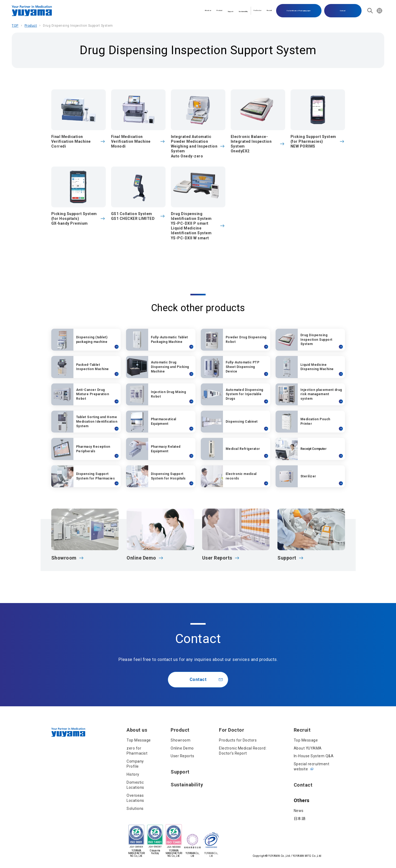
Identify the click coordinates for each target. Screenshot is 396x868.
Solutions (135, 808)
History (133, 774)
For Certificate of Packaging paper (299, 11)
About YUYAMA (308, 748)
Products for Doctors (238, 740)
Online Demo (182, 748)
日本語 (300, 819)
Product (157, 11)
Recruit (264, 11)
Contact (343, 11)
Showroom (181, 740)
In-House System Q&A (314, 756)
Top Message (139, 740)
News (299, 811)
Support (180, 11)
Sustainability (208, 11)
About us (134, 11)
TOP (15, 26)
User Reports (182, 756)
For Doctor (239, 11)
